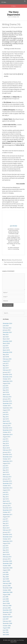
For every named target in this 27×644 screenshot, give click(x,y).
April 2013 (6, 472)
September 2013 (8, 461)
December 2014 (7, 428)
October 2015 (7, 406)
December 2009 (7, 561)
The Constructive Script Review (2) (13, 262)
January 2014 (7, 452)
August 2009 (7, 570)
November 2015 (7, 403)
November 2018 (7, 352)
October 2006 (7, 626)
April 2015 (6, 419)
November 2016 (7, 377)
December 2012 (7, 481)
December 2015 (7, 401)
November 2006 (7, 623)
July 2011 (6, 519)
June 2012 (6, 494)
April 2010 (6, 552)
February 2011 (7, 530)
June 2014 (6, 441)
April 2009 (6, 579)
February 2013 (7, 477)
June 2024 (6, 326)
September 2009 (8, 568)
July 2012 (6, 492)
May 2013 (6, 470)
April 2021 (6, 337)
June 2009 (6, 574)
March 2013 (6, 474)
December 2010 (7, 534)
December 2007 (7, 610)
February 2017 (7, 370)
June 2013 (6, 468)
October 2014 (7, 432)
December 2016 (7, 374)
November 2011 (7, 510)
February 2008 (7, 606)
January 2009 (7, 586)
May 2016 (6, 390)
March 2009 (6, 581)
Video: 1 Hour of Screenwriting (12, 264)
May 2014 (6, 443)
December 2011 (7, 508)
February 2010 (7, 557)
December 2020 (7, 341)
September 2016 (8, 381)
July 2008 (6, 597)
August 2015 (7, 410)
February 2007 (7, 621)
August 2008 (7, 594)
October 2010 (7, 539)
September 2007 (8, 617)
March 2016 (6, 394)
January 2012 (7, 506)
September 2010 (8, 541)
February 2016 (7, 397)
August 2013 (7, 463)
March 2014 (6, 448)
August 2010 (7, 543)
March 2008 (6, 603)
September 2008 (8, 592)
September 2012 (8, 488)
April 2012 (6, 499)
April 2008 (6, 601)
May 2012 (6, 497)
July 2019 (6, 346)
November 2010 (7, 537)
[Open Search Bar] (25, 1)
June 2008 (6, 599)
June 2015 (6, 414)
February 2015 (7, 423)
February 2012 (7, 503)
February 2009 (7, 583)
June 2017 (6, 363)
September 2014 (8, 434)
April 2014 (6, 446)
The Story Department (14, 13)
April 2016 (6, 392)
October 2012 (7, 486)
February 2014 (7, 450)
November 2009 (7, 563)
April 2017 (6, 368)
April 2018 (6, 357)
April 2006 (6, 634)
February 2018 (7, 359)
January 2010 (7, 559)
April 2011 (6, 526)
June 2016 (6, 388)
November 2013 (7, 457)
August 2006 (7, 628)
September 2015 (8, 408)
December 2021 (7, 332)
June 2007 (6, 619)
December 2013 (7, 454)
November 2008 (7, 588)
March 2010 (6, 554)
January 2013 (7, 479)
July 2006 (6, 630)
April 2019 (6, 348)
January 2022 (7, 330)
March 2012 (6, 501)
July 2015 (6, 412)
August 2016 (7, 383)
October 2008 (7, 590)
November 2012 (7, 483)
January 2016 (7, 399)
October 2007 (7, 614)
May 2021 (6, 334)
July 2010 (6, 546)
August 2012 (7, 490)
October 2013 (7, 459)
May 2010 (6, 550)
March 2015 (6, 421)
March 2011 (6, 528)
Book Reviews (8, 260)
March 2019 (6, 350)
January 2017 (7, 372)
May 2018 (6, 354)
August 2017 (7, 361)
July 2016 (6, 386)
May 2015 (6, 417)
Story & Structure (17, 260)
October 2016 (7, 379)
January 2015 (7, 426)
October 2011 (7, 512)
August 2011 (7, 517)
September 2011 (8, 514)
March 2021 (6, 339)
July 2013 (6, 466)
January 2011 (7, 532)
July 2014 (6, 439)
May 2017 (6, 366)
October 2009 (7, 566)
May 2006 (6, 632)
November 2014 (7, 430)
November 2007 (7, 612)
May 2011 (6, 523)
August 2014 (7, 437)
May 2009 (6, 577)
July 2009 (6, 572)
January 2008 (7, 608)
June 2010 (6, 548)
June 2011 (6, 521)
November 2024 (7, 323)
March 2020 (6, 343)
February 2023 (7, 328)
